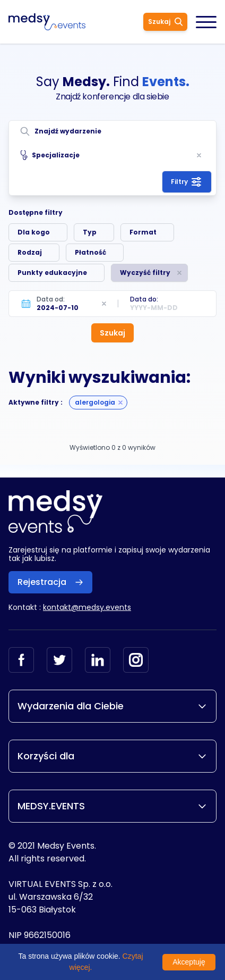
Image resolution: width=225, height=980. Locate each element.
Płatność (90, 252)
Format (143, 232)
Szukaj (165, 22)
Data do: (144, 299)
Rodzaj (30, 252)
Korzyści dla (112, 756)
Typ (90, 232)
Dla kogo (34, 232)
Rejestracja (50, 582)
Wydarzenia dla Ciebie (112, 706)
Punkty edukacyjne (52, 273)
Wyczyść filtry (145, 273)
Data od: (51, 299)
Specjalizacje (50, 155)
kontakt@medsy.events (87, 607)
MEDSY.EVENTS (112, 806)
